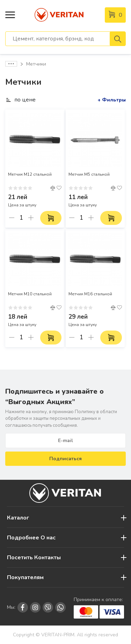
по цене (20, 100)
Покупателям (25, 577)
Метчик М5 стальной (89, 174)
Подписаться (65, 459)
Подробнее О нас (31, 538)
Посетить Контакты (34, 558)
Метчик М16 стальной (90, 294)
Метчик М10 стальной (30, 294)
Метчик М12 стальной (30, 174)
